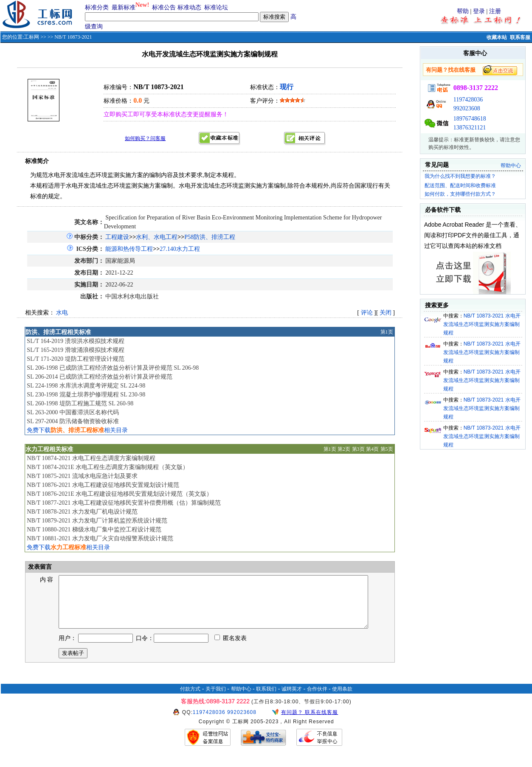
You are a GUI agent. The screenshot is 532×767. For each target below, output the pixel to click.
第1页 (387, 332)
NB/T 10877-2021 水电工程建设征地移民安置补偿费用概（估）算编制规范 (124, 503)
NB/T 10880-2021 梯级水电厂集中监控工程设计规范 (94, 530)
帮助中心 (511, 166)
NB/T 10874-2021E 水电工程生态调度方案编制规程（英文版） (108, 467)
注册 (495, 11)
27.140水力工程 (180, 249)
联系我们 (266, 699)
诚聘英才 (292, 699)
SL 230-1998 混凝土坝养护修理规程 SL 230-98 (86, 395)
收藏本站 (497, 37)
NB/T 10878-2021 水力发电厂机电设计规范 (82, 512)
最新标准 (124, 7)
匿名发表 (231, 648)
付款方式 (190, 699)
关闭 (386, 313)
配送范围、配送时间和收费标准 (460, 185)
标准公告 (164, 7)
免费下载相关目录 (77, 430)
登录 (479, 11)
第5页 (387, 449)
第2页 (344, 449)
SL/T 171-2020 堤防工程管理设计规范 (75, 359)
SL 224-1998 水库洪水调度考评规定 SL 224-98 (86, 386)
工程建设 (117, 237)
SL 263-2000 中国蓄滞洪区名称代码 (73, 412)
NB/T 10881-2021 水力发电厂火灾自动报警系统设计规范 (100, 538)
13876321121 (470, 128)
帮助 (463, 11)
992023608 (467, 108)
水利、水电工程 (157, 237)
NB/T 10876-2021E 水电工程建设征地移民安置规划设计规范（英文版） (120, 494)
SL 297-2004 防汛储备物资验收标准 (73, 421)
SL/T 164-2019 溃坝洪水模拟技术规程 (75, 341)
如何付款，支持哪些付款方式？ (460, 194)
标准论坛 (216, 7)
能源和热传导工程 (129, 249)
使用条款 (342, 699)
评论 (367, 313)
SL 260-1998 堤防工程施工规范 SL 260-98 (80, 403)
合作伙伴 (317, 699)
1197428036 (468, 100)
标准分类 (97, 7)
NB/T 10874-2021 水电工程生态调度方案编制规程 (91, 458)
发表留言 (39, 567)
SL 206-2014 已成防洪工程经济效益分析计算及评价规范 (99, 377)
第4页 (372, 449)
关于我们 (216, 699)
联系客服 (520, 37)
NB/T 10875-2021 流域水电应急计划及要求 (82, 476)
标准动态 (189, 7)
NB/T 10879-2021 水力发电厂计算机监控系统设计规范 (97, 521)
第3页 (358, 449)
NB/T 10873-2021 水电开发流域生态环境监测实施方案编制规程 (482, 324)
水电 (62, 313)
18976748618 (470, 119)
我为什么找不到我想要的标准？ (460, 176)
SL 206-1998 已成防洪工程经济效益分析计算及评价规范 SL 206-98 (113, 368)
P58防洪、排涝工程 (210, 237)
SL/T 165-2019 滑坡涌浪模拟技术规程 (75, 350)
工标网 (31, 37)
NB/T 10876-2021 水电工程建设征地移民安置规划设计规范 (103, 485)
